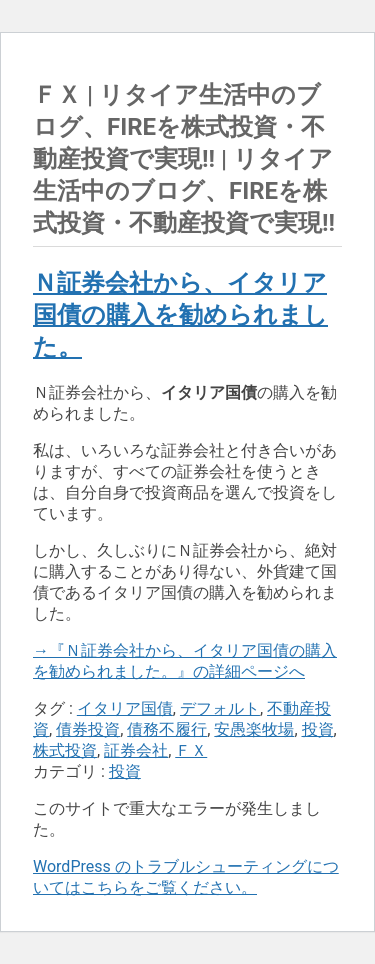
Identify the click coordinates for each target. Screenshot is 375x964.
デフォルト (220, 708)
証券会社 (136, 750)
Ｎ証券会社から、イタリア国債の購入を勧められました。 (180, 315)
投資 (318, 729)
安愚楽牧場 (254, 729)
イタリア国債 (125, 708)
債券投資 (88, 729)
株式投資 (65, 750)
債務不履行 (167, 729)
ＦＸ (191, 750)
